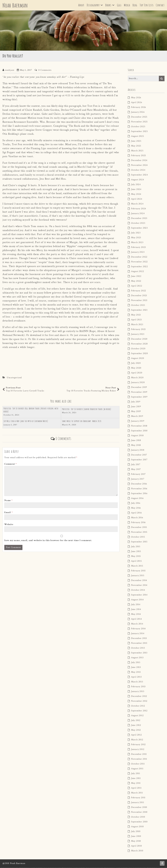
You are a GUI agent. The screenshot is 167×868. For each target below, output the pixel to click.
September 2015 (139, 542)
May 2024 (136, 195)
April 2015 (137, 562)
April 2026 (137, 103)
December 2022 (139, 258)
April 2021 (137, 320)
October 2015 (138, 538)
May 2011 (136, 784)
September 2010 (139, 822)
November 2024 (139, 166)
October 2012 (138, 707)
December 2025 (139, 118)
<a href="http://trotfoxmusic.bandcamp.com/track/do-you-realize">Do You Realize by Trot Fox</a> (61, 362)
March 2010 (137, 851)
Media (127, 5)
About (81, 5)
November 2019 (139, 393)
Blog (135, 5)
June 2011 (136, 779)
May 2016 (136, 509)
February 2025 (139, 156)
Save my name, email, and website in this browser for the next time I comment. (48, 541)
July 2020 (136, 364)
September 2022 (139, 267)
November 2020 (139, 344)
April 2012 (137, 735)
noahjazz (10, 71)
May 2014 (136, 615)
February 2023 (139, 248)
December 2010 (139, 808)
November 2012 (139, 702)
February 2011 (138, 798)
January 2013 (138, 692)
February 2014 (138, 629)
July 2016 (136, 504)
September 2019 (139, 398)
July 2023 (136, 233)
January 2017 (138, 480)
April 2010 (137, 847)
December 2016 (139, 484)
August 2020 (138, 359)
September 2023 (139, 229)
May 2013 (136, 673)
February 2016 (138, 523)
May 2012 (136, 731)
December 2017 (139, 455)
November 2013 (139, 644)
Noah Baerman (16, 5)
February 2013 (138, 687)
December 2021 (139, 296)
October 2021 (138, 306)
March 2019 (137, 417)
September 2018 (139, 431)
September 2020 (139, 354)
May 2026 (136, 98)
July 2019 (136, 402)
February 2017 (138, 475)
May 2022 (136, 282)
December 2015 (139, 528)
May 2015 (136, 557)
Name (8, 501)
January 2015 (138, 576)
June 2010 (136, 837)
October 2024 (138, 171)
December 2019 (139, 388)
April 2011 (136, 789)
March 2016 (137, 518)
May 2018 (136, 446)
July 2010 (136, 832)
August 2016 (137, 499)
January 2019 (138, 422)
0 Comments (45, 71)
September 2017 (139, 460)
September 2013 (139, 653)
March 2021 (137, 325)
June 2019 (136, 407)
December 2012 (139, 697)
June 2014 (136, 610)
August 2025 (138, 137)
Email (9, 513)
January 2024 (138, 214)
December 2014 (139, 581)
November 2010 (139, 813)
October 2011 (138, 764)
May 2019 (136, 412)
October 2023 (138, 224)
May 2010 (136, 842)
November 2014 (139, 586)
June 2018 (136, 441)
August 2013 (137, 658)
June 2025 (136, 142)
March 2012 (137, 740)
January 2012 (138, 750)
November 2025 (139, 122)
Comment (11, 465)
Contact (160, 5)
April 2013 (136, 678)
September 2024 (139, 175)
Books (108, 5)
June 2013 (136, 668)
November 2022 (139, 262)
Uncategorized (14, 378)
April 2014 (137, 620)
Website (9, 525)
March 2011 (137, 793)
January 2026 (138, 113)
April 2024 (137, 200)
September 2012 (139, 711)
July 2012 (136, 721)
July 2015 (136, 547)
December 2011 (139, 755)
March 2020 (137, 378)
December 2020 (139, 340)
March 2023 (137, 243)
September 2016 (139, 494)
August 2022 (138, 272)
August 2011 (137, 769)
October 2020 (138, 349)
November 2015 (139, 533)
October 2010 (138, 818)
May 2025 (136, 146)
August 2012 (137, 716)
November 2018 (139, 427)
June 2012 (136, 726)
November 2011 (139, 760)
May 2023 (136, 238)
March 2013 (137, 682)
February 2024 (139, 209)
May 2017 (136, 470)
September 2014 (139, 595)
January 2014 (138, 634)
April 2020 (137, 373)
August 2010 (137, 827)
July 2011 (136, 774)
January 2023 (138, 253)
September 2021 (139, 311)
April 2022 (137, 287)
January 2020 (138, 383)
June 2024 (136, 190)
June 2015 (136, 552)
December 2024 (139, 161)
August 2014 (137, 600)
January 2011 (138, 803)
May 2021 (136, 315)
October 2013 (138, 649)
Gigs (119, 5)
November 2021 (139, 301)
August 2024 (138, 180)
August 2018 (137, 436)
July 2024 (136, 185)
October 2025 (138, 127)
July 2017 (136, 465)
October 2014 (138, 591)
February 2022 (139, 291)
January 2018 (138, 451)
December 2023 (139, 219)
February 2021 (138, 330)
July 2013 (136, 663)
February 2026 (139, 108)
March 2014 (137, 624)
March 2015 (137, 567)
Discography (93, 5)
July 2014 (136, 605)
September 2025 (139, 132)
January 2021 (138, 335)
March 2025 (137, 151)
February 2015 (138, 571)
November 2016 (139, 489)
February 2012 (138, 745)
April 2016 (137, 513)
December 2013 (139, 639)
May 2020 (136, 369)
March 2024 (137, 204)
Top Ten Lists (147, 5)
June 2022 (136, 277)
